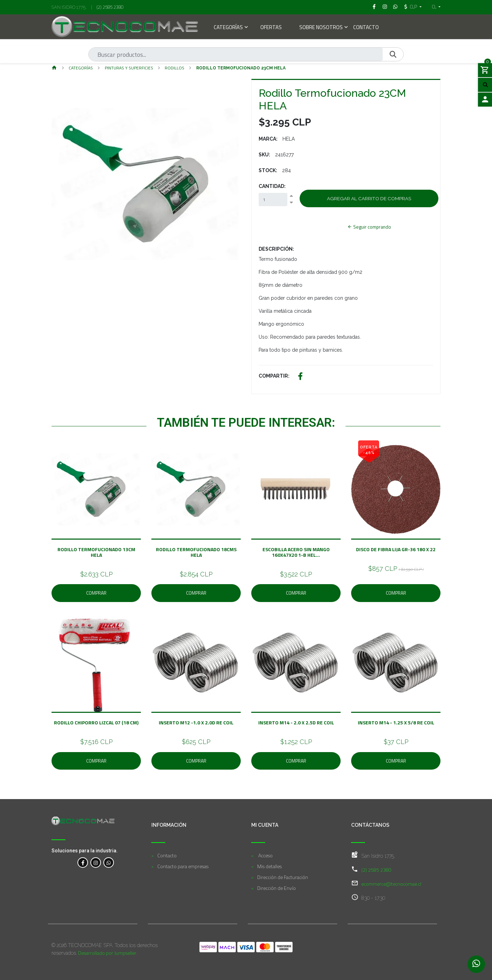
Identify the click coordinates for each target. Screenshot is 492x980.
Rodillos (175, 68)
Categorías (228, 28)
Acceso (265, 855)
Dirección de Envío (276, 888)
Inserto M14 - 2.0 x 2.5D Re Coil (296, 722)
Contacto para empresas (183, 866)
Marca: (268, 139)
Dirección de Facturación (283, 877)
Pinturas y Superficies (129, 68)
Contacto (366, 28)
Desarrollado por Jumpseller (107, 953)
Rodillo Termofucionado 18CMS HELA (196, 552)
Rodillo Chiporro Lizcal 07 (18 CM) (96, 722)
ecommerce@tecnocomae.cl (391, 884)
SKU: (264, 155)
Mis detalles (269, 866)
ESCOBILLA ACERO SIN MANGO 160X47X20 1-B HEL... (296, 552)
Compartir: (274, 376)
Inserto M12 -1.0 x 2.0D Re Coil (196, 722)
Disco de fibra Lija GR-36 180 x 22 (396, 549)
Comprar (96, 593)
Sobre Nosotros (321, 28)
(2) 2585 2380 (110, 7)
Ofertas (271, 28)
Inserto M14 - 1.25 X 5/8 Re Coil (396, 722)
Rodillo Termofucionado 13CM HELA (96, 552)
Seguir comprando (369, 227)
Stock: (268, 170)
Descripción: (276, 249)
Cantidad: (272, 186)
